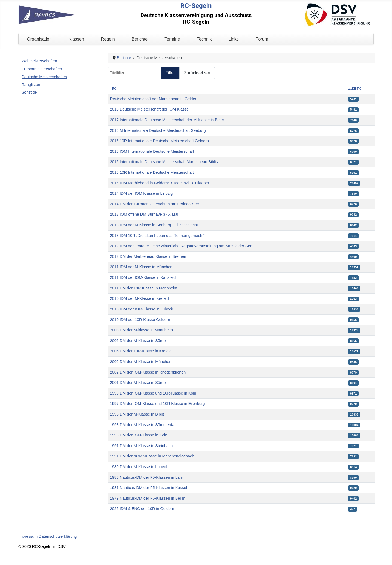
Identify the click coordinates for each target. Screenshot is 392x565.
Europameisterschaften (42, 69)
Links (233, 39)
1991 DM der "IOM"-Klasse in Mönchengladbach (152, 456)
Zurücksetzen (197, 73)
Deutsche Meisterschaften (44, 77)
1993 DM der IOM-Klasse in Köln (139, 435)
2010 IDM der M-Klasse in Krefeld (139, 298)
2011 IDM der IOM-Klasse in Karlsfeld (143, 277)
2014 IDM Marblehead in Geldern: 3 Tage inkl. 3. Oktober (160, 183)
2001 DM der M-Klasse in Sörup (138, 383)
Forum (262, 39)
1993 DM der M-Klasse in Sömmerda (142, 425)
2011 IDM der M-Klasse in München (141, 267)
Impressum (28, 536)
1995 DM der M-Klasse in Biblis (137, 414)
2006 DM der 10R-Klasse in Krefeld (141, 351)
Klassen (76, 39)
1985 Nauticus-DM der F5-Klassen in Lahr (147, 477)
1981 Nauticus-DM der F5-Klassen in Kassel (148, 488)
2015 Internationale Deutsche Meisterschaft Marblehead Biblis (164, 162)
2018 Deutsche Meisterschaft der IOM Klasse (149, 109)
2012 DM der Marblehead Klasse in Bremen (148, 256)
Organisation (39, 39)
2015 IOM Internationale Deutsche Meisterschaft (152, 151)
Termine (172, 39)
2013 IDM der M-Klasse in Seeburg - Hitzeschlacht (154, 225)
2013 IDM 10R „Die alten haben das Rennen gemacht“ (157, 236)
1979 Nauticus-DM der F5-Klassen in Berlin (148, 498)
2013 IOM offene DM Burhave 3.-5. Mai (144, 214)
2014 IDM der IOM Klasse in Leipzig (141, 193)
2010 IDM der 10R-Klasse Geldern (140, 320)
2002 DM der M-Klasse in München (141, 362)
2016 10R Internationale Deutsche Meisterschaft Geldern (159, 141)
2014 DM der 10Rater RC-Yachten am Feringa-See (154, 204)
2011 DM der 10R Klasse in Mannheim (144, 288)
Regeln (108, 39)
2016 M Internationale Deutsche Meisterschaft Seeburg (158, 130)
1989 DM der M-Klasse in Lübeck (139, 467)
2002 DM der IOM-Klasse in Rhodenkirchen (148, 372)
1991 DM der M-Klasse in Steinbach (141, 446)
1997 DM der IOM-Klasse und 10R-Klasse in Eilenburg (157, 404)
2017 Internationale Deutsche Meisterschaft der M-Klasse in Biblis (167, 120)
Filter (170, 73)
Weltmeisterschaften (39, 61)
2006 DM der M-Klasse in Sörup (138, 341)
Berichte (140, 39)
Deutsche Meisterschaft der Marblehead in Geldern (154, 99)
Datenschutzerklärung (58, 536)
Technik (204, 39)
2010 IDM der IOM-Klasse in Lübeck (142, 309)
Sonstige (29, 92)
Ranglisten (31, 85)
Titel (114, 88)
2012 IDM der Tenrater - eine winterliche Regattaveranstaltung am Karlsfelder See (181, 246)
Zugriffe (355, 88)
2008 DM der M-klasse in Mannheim (141, 330)
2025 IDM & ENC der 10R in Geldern (142, 509)
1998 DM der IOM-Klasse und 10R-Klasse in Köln (153, 393)
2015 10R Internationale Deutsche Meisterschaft (152, 172)
